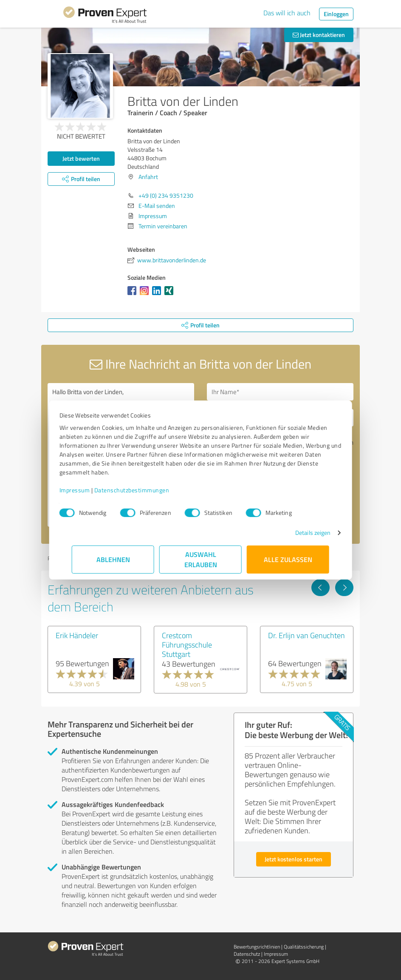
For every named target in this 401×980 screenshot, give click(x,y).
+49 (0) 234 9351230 (166, 195)
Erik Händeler (77, 635)
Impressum (87, 490)
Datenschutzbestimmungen (144, 490)
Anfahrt (148, 177)
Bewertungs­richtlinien (257, 947)
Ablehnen (113, 559)
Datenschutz (247, 954)
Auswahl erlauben (201, 559)
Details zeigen (301, 533)
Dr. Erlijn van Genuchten (306, 635)
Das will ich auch (287, 13)
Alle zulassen (288, 559)
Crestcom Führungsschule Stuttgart (187, 645)
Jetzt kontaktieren (319, 35)
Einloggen (336, 14)
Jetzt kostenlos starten (294, 859)
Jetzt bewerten (81, 158)
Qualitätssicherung (304, 947)
